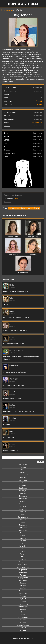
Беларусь (23, 491)
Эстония (23, 622)
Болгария (23, 496)
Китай (23, 543)
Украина (23, 601)
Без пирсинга (14, 208)
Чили (23, 615)
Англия (23, 478)
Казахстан (23, 538)
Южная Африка (23, 625)
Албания (23, 470)
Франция (23, 609)
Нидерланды (23, 565)
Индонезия (23, 525)
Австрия (23, 467)
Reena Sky (33, 255)
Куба (23, 551)
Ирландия (23, 528)
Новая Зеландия (23, 567)
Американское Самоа (23, 475)
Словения (23, 594)
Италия (23, 536)
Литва (23, 557)
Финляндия (23, 607)
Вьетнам (23, 507)
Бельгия (23, 493)
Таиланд (23, 596)
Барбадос (23, 488)
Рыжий (40, 105)
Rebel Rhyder (13, 255)
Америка (23, 472)
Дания (23, 514)
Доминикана (23, 517)
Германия (23, 509)
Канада (23, 541)
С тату (36, 208)
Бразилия (23, 499)
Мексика (23, 559)
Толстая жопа (26, 208)
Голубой (39, 101)
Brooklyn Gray (33, 237)
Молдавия (23, 562)
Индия (23, 522)
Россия (23, 583)
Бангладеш (23, 485)
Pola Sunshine (23, 273)
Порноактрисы (7, 10)
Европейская (37, 122)
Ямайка (23, 628)
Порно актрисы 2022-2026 (23, 638)
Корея (23, 549)
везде (17, 199)
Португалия (23, 578)
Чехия (23, 612)
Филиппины (23, 604)
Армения (23, 483)
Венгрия (23, 501)
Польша (23, 575)
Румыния (23, 586)
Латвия (23, 554)
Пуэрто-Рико (23, 580)
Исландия (23, 530)
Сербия (23, 588)
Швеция (23, 620)
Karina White (13, 237)
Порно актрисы (23, 4)
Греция (23, 512)
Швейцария (23, 617)
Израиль (23, 520)
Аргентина (23, 480)
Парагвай (23, 572)
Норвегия (23, 570)
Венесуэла (23, 504)
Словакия (23, 591)
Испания (23, 533)
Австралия (23, 464)
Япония (23, 630)
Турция (23, 599)
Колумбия (23, 546)
